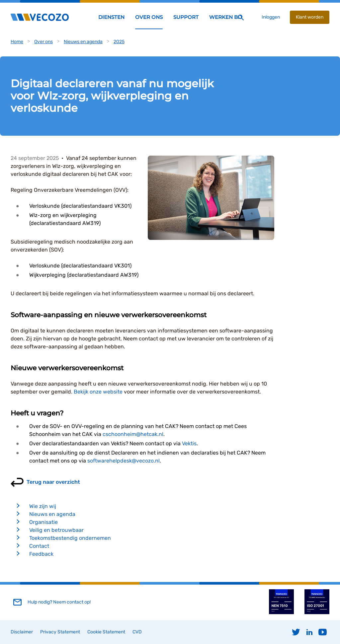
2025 (119, 42)
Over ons (43, 42)
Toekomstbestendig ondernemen (70, 538)
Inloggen (271, 17)
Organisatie (43, 522)
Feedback (41, 554)
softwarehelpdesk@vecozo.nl (124, 461)
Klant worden (310, 17)
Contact (39, 546)
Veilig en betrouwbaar (56, 530)
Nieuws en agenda (83, 42)
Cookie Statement (106, 632)
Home (17, 42)
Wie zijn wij (43, 506)
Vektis (189, 443)
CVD (137, 632)
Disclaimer (22, 632)
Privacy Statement (60, 632)
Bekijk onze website (98, 392)
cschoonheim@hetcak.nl (133, 434)
